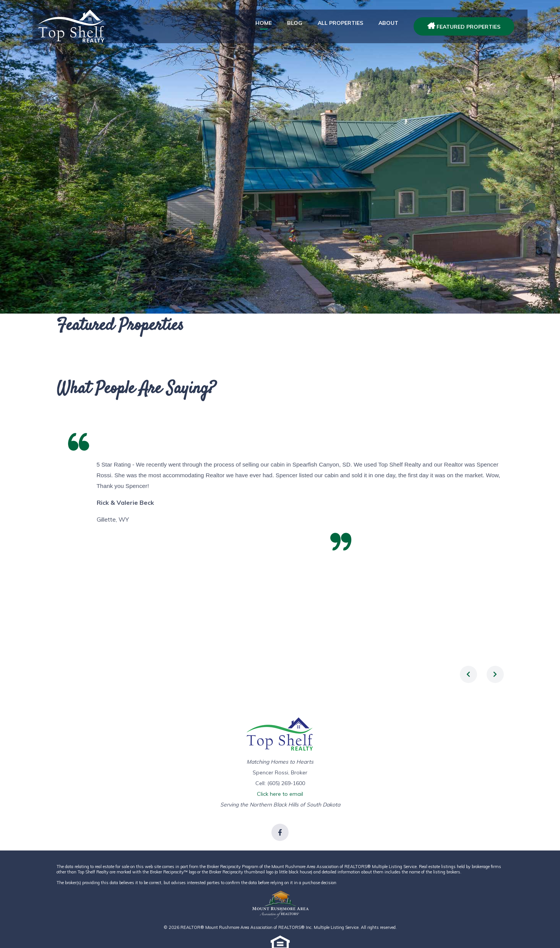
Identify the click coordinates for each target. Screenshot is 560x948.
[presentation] (468, 674)
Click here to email (280, 794)
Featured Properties (464, 27)
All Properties (340, 23)
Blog (295, 23)
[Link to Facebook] (280, 832)
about (388, 23)
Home (264, 23)
